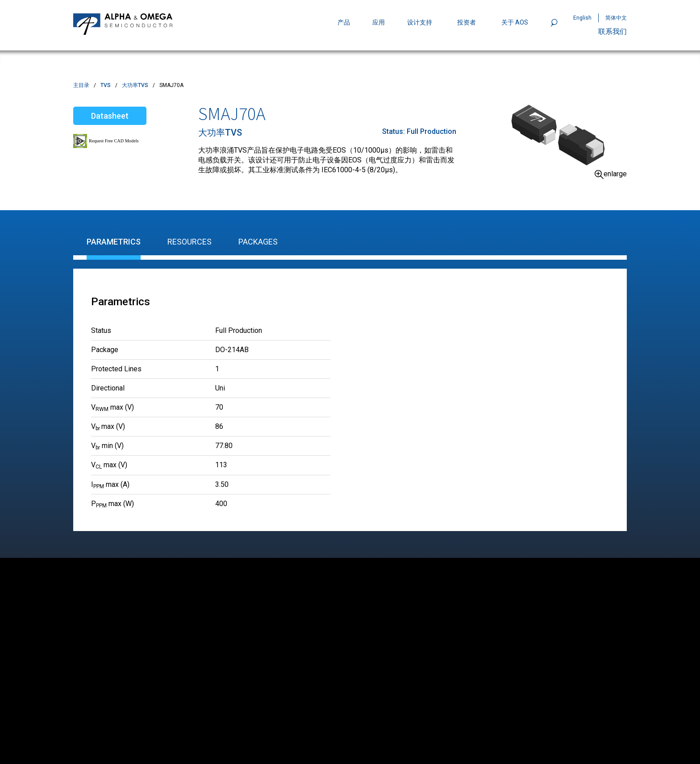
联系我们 (612, 31)
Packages (258, 242)
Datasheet (110, 116)
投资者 (467, 22)
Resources (190, 242)
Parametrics (114, 242)
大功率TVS (135, 85)
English (582, 18)
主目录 (81, 85)
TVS (106, 85)
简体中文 (616, 18)
